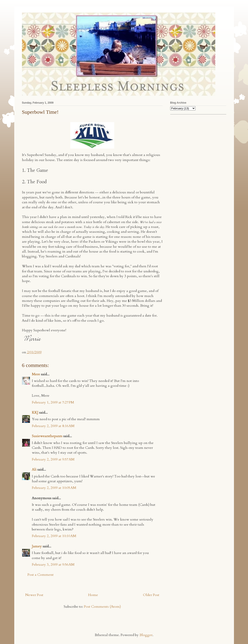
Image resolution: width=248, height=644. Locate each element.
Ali (34, 470)
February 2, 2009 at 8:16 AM (53, 426)
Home (93, 595)
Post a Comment (41, 575)
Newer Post (34, 595)
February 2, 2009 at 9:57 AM (53, 459)
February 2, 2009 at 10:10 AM (54, 536)
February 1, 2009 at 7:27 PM (53, 402)
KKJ (35, 413)
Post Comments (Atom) (102, 607)
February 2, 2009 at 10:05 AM (54, 488)
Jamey (37, 546)
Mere (36, 374)
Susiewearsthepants (47, 436)
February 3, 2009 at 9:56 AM (53, 565)
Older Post (151, 595)
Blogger (146, 635)
